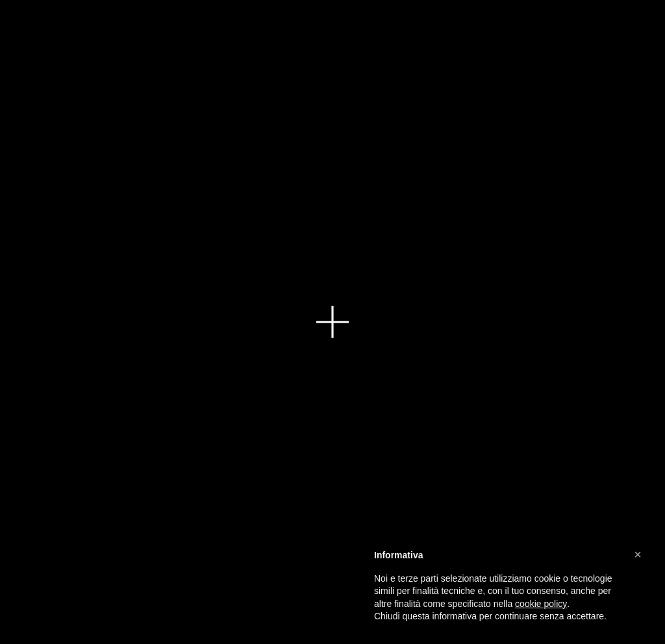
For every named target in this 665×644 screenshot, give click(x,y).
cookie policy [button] (541, 604)
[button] (638, 554)
